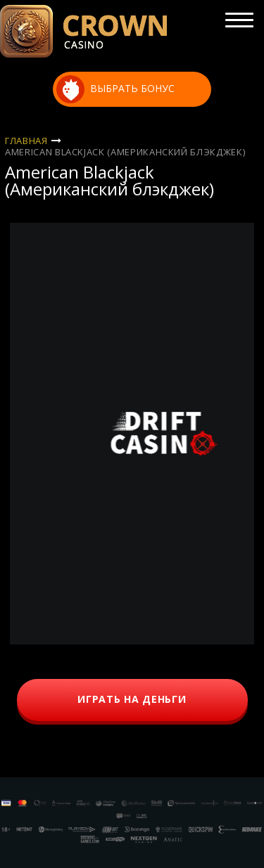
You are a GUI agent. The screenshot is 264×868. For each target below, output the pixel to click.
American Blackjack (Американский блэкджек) (125, 152)
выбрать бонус (115, 89)
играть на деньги (132, 699)
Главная (26, 141)
